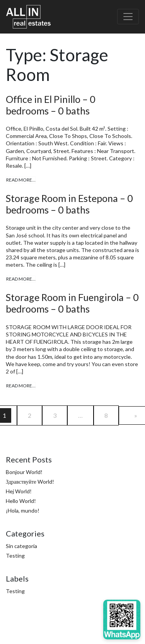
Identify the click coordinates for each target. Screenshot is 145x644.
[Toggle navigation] (128, 17)
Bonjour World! (24, 472)
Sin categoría (21, 546)
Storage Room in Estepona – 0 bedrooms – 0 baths (69, 204)
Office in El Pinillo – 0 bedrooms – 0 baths (51, 105)
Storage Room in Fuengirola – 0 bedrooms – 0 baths (72, 303)
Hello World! (21, 501)
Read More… (21, 180)
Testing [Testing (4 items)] (15, 591)
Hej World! (19, 491)
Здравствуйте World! (30, 482)
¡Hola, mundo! (23, 510)
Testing (15, 556)
